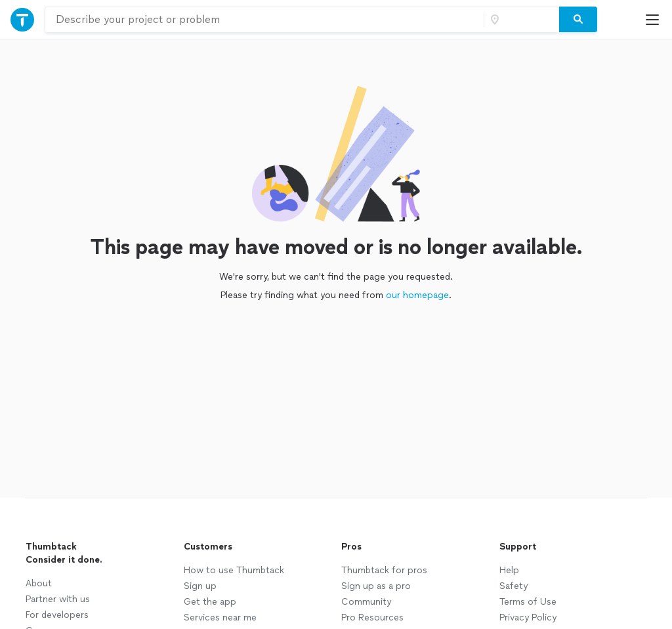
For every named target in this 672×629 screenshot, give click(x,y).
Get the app (210, 602)
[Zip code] (520, 20)
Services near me (220, 618)
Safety (514, 586)
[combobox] (264, 20)
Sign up (200, 586)
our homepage (417, 295)
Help (509, 570)
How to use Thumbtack (234, 570)
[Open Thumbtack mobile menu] (656, 19)
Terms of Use (528, 602)
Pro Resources (372, 618)
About (39, 583)
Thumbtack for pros (384, 570)
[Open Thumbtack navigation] (22, 19)
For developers (57, 615)
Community (366, 602)
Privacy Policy (528, 618)
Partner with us (58, 599)
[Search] (578, 20)
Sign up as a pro (376, 586)
